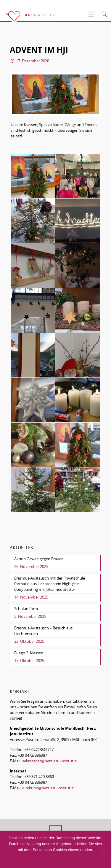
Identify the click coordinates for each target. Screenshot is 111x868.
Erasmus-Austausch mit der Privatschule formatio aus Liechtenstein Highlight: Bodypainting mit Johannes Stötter (50, 584)
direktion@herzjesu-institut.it (48, 788)
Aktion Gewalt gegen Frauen (39, 559)
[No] (103, 850)
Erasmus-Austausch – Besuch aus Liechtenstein (43, 631)
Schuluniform (26, 609)
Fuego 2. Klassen (29, 653)
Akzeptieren (29, 861)
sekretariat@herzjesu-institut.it (49, 761)
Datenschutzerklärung (73, 861)
